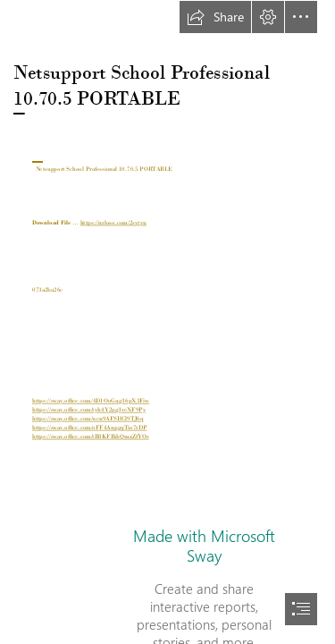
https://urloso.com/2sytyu (113, 223)
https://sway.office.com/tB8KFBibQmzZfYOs (91, 437)
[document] (167, 322)
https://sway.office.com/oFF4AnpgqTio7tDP (89, 428)
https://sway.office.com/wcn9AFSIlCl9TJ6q (88, 419)
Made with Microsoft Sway (204, 546)
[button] (215, 17)
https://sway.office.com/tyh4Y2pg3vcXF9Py (89, 410)
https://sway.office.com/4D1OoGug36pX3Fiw (91, 401)
